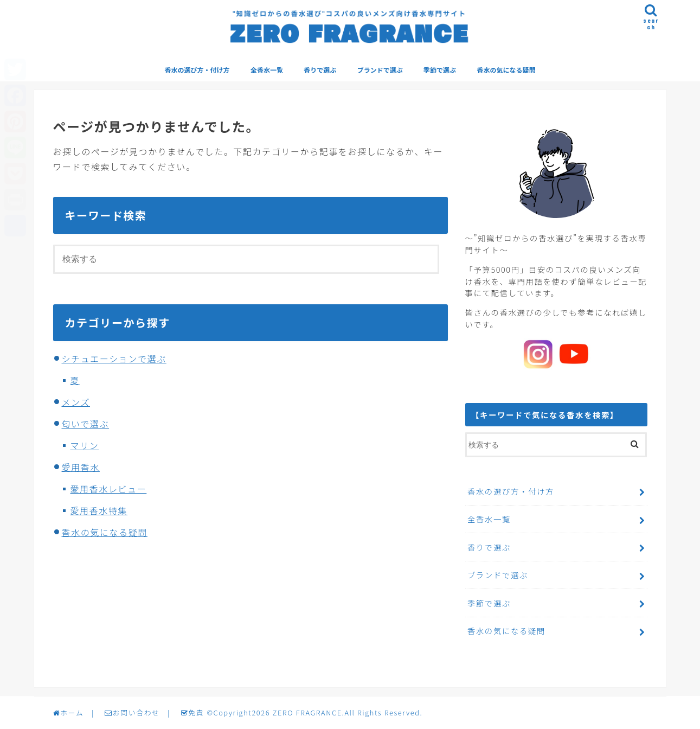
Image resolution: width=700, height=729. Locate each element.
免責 (192, 712)
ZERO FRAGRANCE (306, 712)
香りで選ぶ (320, 70)
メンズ (76, 402)
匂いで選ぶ (86, 424)
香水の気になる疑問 (506, 70)
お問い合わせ (132, 712)
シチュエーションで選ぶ (114, 359)
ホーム (68, 712)
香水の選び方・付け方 (197, 70)
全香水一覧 (267, 70)
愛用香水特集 (99, 511)
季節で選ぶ (440, 70)
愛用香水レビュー (109, 489)
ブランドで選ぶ (380, 70)
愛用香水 (81, 468)
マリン (85, 446)
